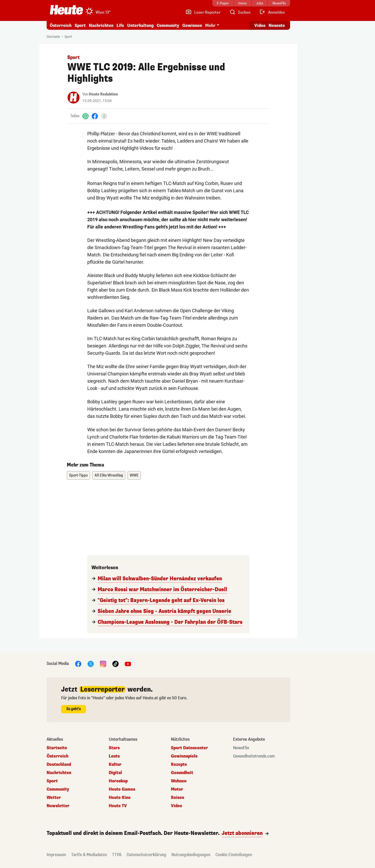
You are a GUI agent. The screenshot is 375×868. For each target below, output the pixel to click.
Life (120, 25)
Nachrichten (101, 25)
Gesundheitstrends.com (254, 756)
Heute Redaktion (103, 94)
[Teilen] (104, 116)
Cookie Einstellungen (234, 855)
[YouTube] (128, 663)
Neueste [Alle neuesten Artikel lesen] (277, 25)
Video (176, 806)
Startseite (53, 37)
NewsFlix (241, 748)
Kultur (115, 765)
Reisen (178, 798)
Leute (114, 756)
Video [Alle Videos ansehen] (260, 25)
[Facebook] (95, 116)
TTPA (117, 855)
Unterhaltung (140, 25)
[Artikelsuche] (240, 12)
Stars (114, 748)
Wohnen (179, 781)
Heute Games (122, 789)
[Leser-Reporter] (203, 12)
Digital (115, 773)
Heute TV (118, 806)
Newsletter (58, 806)
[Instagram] (103, 663)
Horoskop (118, 781)
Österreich (61, 25)
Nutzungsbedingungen (191, 855)
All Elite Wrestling (109, 475)
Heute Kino (120, 798)
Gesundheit (182, 773)
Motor (177, 789)
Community (168, 25)
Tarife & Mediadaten (89, 855)
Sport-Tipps (78, 475)
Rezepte (179, 765)
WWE (134, 475)
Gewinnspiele (184, 756)
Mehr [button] (210, 25)
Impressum (56, 855)
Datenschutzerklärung (146, 855)
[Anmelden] (272, 12)
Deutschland (59, 765)
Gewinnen (192, 25)
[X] (91, 663)
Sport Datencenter (189, 748)
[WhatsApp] (85, 116)
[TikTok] (116, 663)
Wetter (54, 798)
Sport (80, 25)
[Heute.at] (66, 10)
